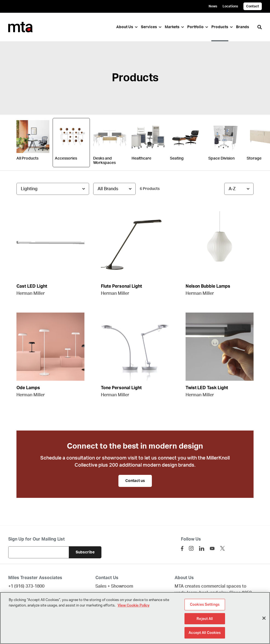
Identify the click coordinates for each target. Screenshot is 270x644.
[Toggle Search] (260, 27)
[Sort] (239, 189)
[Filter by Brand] (114, 189)
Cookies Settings (205, 605)
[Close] (264, 619)
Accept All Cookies (205, 633)
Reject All (205, 619)
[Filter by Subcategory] (53, 189)
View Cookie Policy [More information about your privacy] (133, 606)
